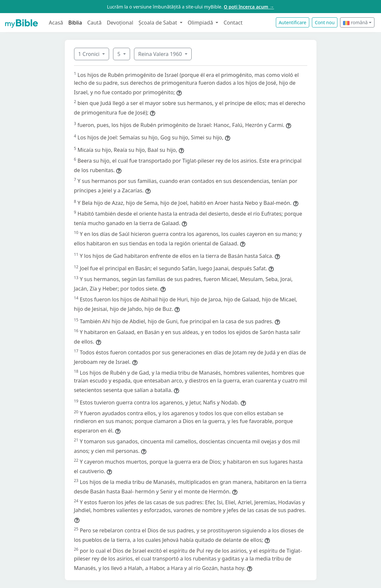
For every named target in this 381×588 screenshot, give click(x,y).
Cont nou (325, 22)
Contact (233, 23)
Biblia (75, 23)
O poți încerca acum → (249, 7)
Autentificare (293, 22)
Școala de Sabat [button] (159, 23)
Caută (94, 23)
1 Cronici (90, 54)
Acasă (56, 23)
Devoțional (120, 23)
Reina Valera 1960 (161, 54)
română (355, 22)
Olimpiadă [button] (201, 23)
